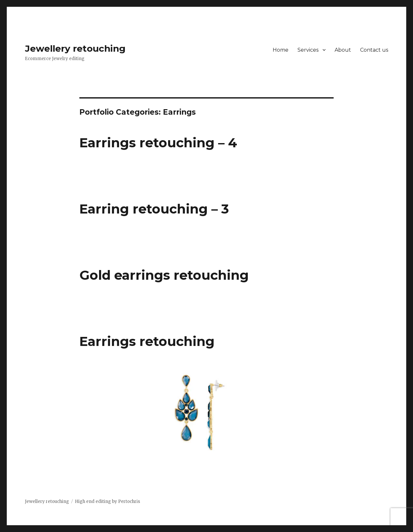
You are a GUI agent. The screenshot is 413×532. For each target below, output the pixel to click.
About (343, 50)
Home (281, 50)
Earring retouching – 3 (154, 209)
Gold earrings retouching (164, 275)
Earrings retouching (147, 341)
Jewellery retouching (75, 48)
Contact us (374, 50)
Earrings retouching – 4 (158, 143)
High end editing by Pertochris (107, 501)
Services (308, 50)
